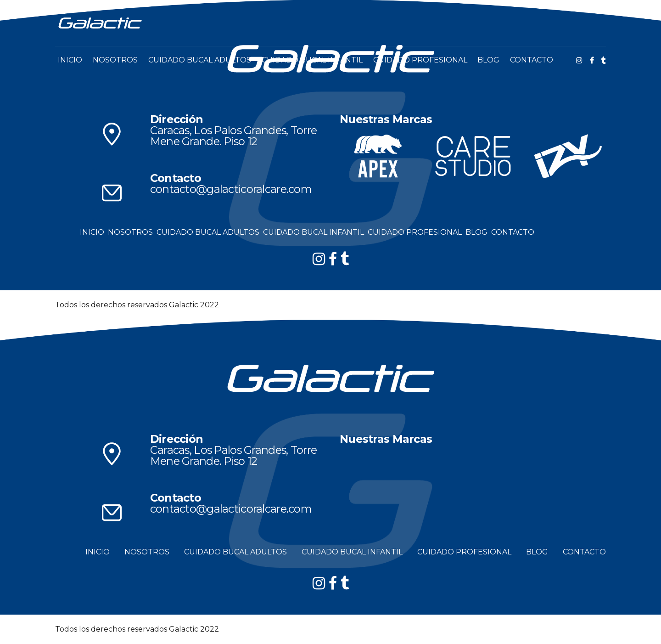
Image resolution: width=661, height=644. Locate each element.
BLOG (488, 60)
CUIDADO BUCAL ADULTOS (200, 60)
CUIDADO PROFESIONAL (420, 60)
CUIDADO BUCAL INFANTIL (312, 60)
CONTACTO (532, 60)
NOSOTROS (115, 60)
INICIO (70, 60)
